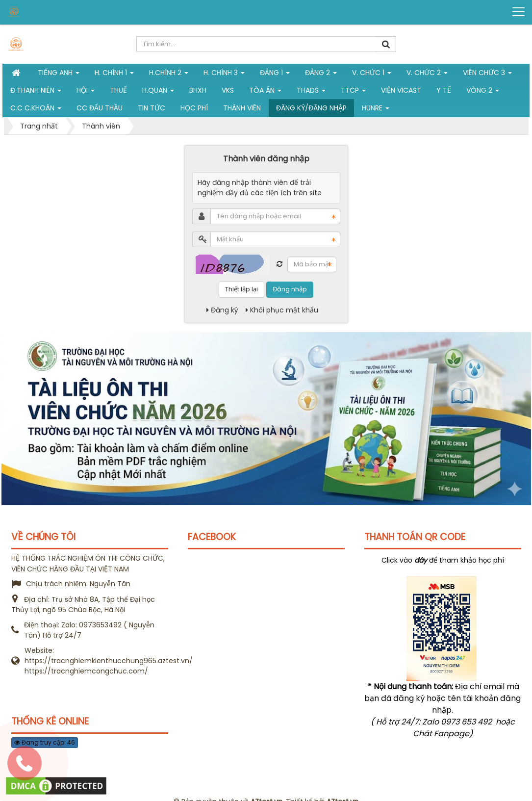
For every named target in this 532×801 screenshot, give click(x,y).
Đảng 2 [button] (321, 75)
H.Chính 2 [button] (169, 75)
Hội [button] (86, 92)
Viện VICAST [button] (401, 90)
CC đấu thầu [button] (100, 108)
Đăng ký (222, 310)
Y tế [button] (444, 90)
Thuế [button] (118, 90)
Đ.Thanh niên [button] (36, 92)
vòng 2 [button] (483, 92)
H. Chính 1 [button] (114, 75)
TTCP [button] (353, 92)
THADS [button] (311, 92)
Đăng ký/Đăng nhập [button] (311, 108)
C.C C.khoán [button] (36, 110)
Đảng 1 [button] (275, 75)
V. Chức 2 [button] (427, 75)
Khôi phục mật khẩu (282, 310)
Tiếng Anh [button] (59, 75)
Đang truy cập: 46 (45, 742)
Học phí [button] (194, 108)
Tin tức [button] (152, 108)
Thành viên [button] (242, 108)
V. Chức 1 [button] (372, 75)
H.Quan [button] (158, 92)
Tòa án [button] (265, 92)
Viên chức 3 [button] (487, 75)
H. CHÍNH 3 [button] (224, 75)
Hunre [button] (376, 110)
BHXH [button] (198, 90)
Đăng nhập (290, 289)
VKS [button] (228, 90)
